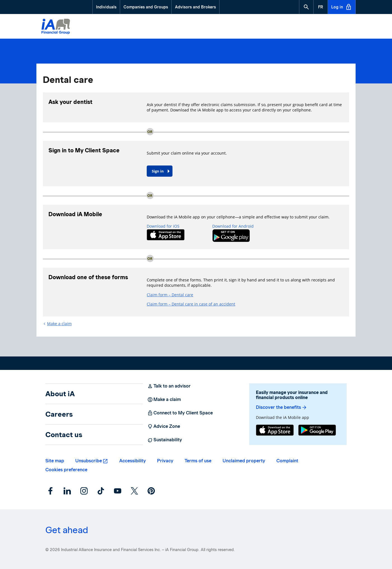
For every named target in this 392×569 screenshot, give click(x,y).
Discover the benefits (282, 407)
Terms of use (198, 461)
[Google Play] (317, 431)
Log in (342, 7)
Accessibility (133, 461)
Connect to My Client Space (180, 413)
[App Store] (275, 431)
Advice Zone (164, 426)
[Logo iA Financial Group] (56, 27)
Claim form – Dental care (170, 295)
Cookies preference (66, 470)
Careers (59, 414)
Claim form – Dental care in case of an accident (191, 304)
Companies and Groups (146, 7)
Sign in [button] (158, 171)
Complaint (287, 461)
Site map (55, 461)
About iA (60, 394)
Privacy (165, 461)
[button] (306, 7)
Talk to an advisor (169, 386)
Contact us (64, 435)
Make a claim (59, 324)
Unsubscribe (89, 461)
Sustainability (165, 440)
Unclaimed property (244, 461)
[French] (321, 7)
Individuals (106, 7)
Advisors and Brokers (195, 7)
